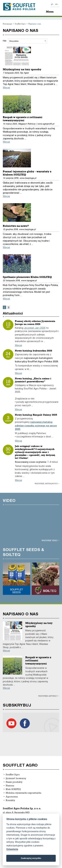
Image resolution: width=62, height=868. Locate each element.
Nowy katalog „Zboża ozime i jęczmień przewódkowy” (33, 380)
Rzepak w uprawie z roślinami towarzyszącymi (23, 119)
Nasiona (10, 785)
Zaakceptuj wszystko (31, 858)
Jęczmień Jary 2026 (35, 328)
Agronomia (12, 797)
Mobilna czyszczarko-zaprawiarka (23, 793)
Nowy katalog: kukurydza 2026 (33, 351)
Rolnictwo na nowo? (16, 226)
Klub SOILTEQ (13, 789)
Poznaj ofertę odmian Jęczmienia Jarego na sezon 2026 (35, 323)
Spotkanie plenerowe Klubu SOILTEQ (27, 277)
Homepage (7, 24)
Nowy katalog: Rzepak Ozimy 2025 (36, 415)
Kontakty (10, 800)
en (56, 4)
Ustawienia (12, 849)
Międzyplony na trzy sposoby (22, 69)
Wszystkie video (50, 540)
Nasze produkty (14, 782)
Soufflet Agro (20, 24)
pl (52, 4)
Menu (50, 12)
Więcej (6, 88)
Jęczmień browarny (16, 778)
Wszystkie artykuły (48, 696)
